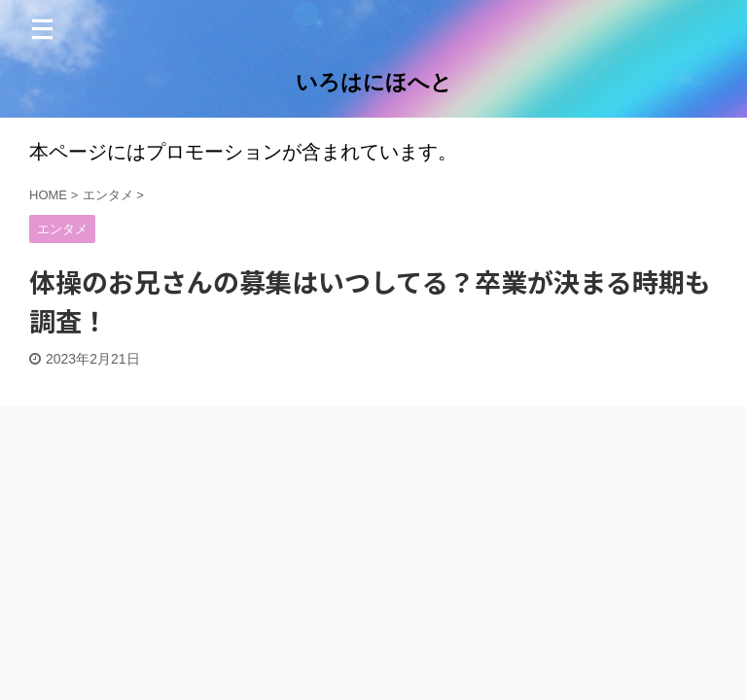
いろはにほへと (374, 82)
